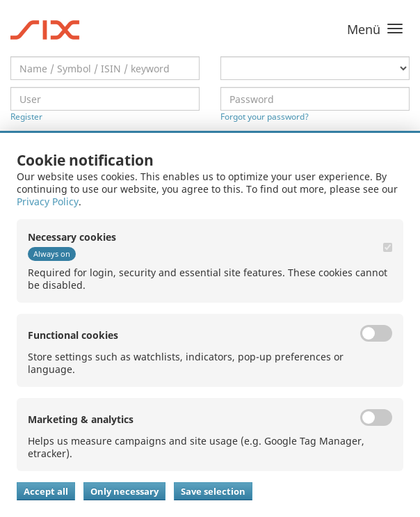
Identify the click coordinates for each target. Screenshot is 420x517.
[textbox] (105, 68)
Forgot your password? (265, 117)
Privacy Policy (48, 201)
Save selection (213, 491)
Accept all (46, 491)
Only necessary (124, 491)
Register (26, 117)
